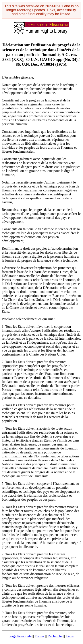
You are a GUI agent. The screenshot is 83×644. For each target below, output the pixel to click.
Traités (40, 636)
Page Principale (21, 636)
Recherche (55, 636)
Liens (70, 636)
